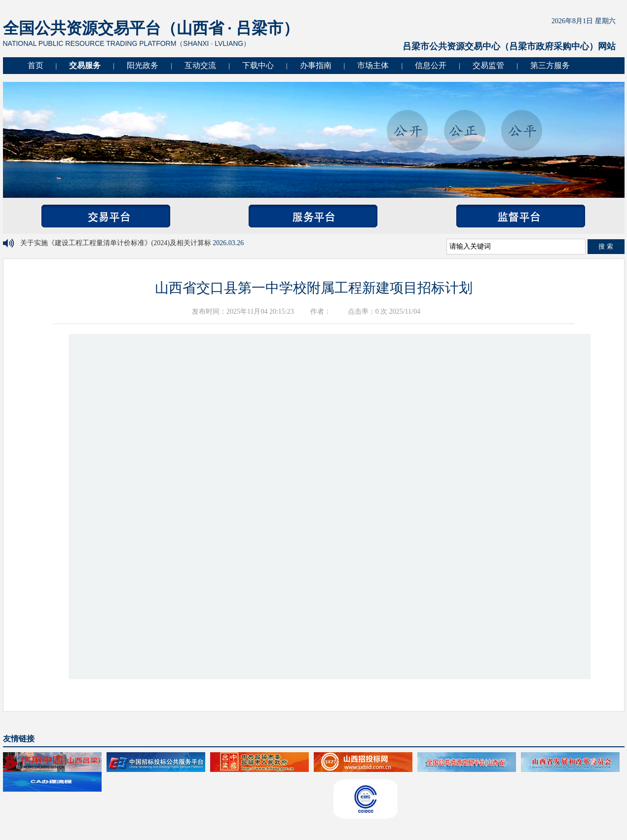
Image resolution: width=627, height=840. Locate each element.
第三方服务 (550, 65)
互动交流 (200, 65)
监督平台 (521, 216)
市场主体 (373, 65)
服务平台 (313, 216)
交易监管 (488, 65)
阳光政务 (143, 65)
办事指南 (316, 65)
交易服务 (85, 65)
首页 (36, 65)
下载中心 (258, 65)
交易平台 (106, 216)
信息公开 (431, 65)
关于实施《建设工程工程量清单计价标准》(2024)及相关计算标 (117, 243)
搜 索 (606, 246)
